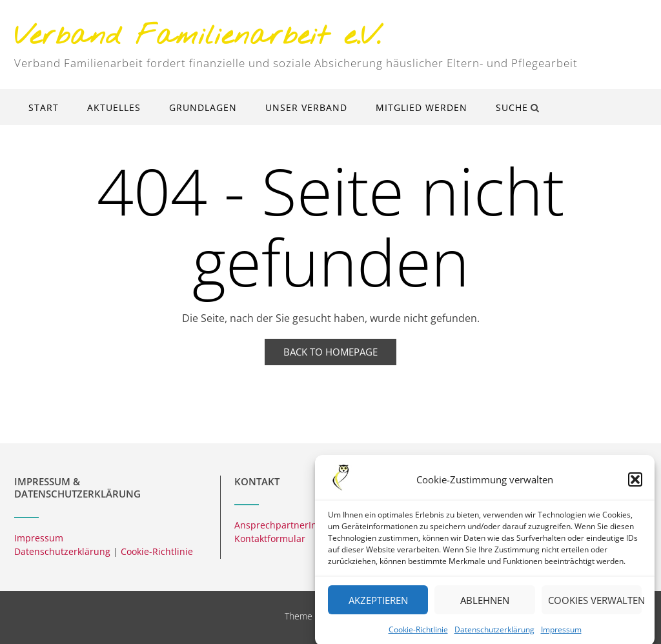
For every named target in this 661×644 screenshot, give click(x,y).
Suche (518, 107)
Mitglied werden (422, 107)
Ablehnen (485, 607)
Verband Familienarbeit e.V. (198, 37)
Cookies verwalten (595, 607)
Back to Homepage (330, 352)
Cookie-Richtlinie (418, 637)
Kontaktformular (270, 538)
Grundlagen (203, 107)
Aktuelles (114, 107)
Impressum (561, 637)
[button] (635, 487)
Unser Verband (306, 107)
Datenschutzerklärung (494, 637)
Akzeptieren (378, 607)
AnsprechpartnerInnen (284, 525)
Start (44, 107)
